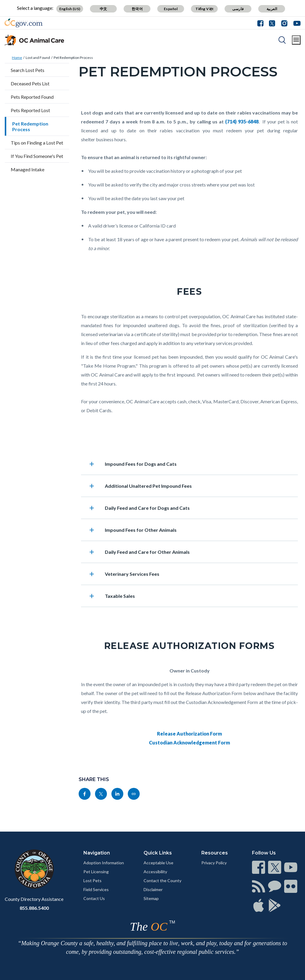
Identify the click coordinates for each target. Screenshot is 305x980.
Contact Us (94, 898)
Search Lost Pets (28, 70)
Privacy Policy (214, 863)
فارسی (238, 9)
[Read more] (24, 23)
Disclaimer (153, 889)
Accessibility (155, 872)
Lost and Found (38, 58)
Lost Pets (92, 881)
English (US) (70, 9)
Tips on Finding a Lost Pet (37, 143)
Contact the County (162, 881)
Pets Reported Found (32, 97)
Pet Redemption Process (73, 58)
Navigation (97, 853)
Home (17, 58)
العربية (272, 9)
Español (171, 9)
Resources (215, 853)
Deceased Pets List (30, 83)
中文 (104, 9)
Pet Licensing (96, 872)
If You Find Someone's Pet (37, 156)
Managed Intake (28, 169)
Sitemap (151, 898)
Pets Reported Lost (30, 110)
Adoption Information (104, 863)
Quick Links (158, 853)
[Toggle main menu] (296, 40)
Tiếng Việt (205, 9)
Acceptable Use (158, 863)
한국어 (137, 9)
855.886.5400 (34, 908)
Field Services (96, 889)
